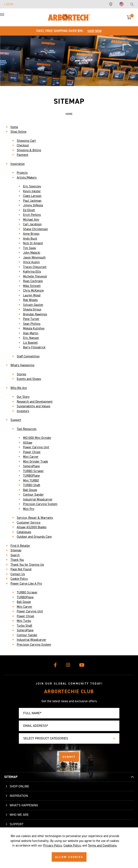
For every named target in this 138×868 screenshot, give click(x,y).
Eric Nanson (31, 338)
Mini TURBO (31, 480)
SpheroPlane (31, 466)
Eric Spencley (32, 186)
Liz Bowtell (30, 343)
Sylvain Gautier (33, 305)
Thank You (17, 560)
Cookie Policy (19, 579)
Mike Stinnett (32, 286)
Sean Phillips (32, 324)
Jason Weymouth (34, 257)
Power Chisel (32, 452)
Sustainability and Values (34, 406)
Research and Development (35, 402)
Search (15, 555)
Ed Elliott (29, 210)
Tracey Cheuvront (35, 267)
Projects (22, 173)
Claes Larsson (32, 196)
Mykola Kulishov (34, 328)
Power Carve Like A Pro (26, 584)
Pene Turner (31, 319)
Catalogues (24, 532)
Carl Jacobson (32, 224)
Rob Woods (30, 300)
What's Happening (22, 365)
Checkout (23, 145)
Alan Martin (31, 333)
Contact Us (18, 574)
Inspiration (18, 164)
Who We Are (19, 388)
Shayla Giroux (32, 309)
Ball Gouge (30, 490)
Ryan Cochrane (33, 281)
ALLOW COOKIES (69, 857)
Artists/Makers (27, 178)
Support (16, 420)
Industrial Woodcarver (38, 499)
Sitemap (16, 550)
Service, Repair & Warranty (35, 518)
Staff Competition (28, 356)
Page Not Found (21, 569)
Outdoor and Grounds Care (34, 537)
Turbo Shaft (25, 626)
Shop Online (18, 132)
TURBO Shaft (32, 485)
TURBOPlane (31, 476)
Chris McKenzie (33, 291)
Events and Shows (29, 379)
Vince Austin (31, 262)
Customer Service (29, 523)
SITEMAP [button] (11, 777)
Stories (21, 374)
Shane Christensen (35, 229)
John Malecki (32, 253)
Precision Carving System (40, 504)
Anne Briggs (31, 234)
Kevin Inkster (32, 191)
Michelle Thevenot (35, 276)
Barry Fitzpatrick (34, 347)
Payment (23, 155)
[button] (6, 17)
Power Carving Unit (36, 447)
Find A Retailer (20, 546)
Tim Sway (30, 248)
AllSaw (28, 443)
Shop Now (94, 31)
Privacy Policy (53, 845)
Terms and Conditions (102, 845)
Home (14, 127)
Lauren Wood (32, 295)
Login (9, 4)
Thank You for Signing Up (27, 565)
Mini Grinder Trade (35, 462)
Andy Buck (30, 239)
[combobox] (69, 738)
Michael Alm (31, 220)
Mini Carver (31, 457)
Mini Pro (29, 509)
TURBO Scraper (33, 471)
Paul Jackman (32, 201)
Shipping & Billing (29, 150)
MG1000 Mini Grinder (37, 438)
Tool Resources (27, 429)
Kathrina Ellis (32, 272)
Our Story (23, 397)
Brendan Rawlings (35, 314)
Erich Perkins (32, 215)
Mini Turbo (24, 621)
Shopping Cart (26, 141)
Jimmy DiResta (33, 205)
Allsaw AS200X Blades (32, 527)
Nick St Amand (33, 243)
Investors (23, 411)
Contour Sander (33, 495)
